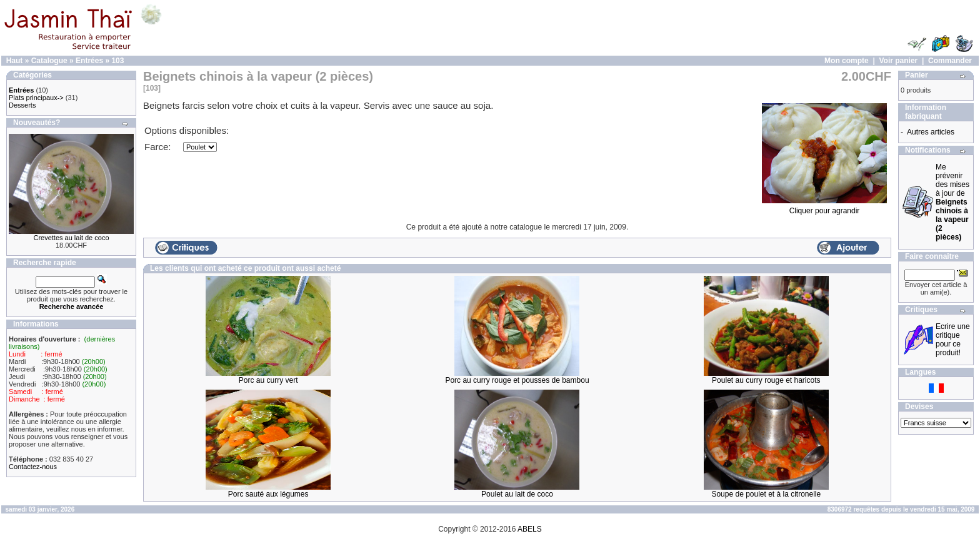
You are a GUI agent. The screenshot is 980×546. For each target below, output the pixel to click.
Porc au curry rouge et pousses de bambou (517, 380)
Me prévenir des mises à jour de (952, 202)
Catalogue (49, 61)
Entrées (89, 61)
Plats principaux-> (36, 98)
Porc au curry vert (268, 380)
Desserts (22, 105)
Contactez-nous (33, 467)
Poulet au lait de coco (517, 494)
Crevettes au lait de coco (71, 238)
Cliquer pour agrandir (824, 207)
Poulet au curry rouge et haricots (766, 380)
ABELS (530, 529)
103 (117, 61)
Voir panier (898, 61)
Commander (950, 61)
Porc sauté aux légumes (268, 494)
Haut (15, 61)
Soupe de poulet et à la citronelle (766, 494)
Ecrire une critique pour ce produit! (953, 340)
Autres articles (931, 132)
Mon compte (847, 61)
